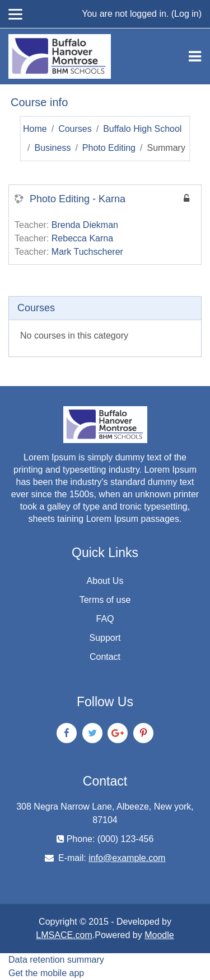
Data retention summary (56, 960)
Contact (105, 657)
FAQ (105, 619)
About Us (105, 581)
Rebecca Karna (82, 238)
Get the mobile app (46, 973)
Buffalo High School (142, 129)
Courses (75, 129)
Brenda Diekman (85, 225)
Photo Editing (109, 148)
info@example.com (127, 858)
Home (35, 129)
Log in (186, 14)
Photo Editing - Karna (78, 199)
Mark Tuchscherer (87, 252)
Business (52, 148)
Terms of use (105, 600)
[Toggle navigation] (195, 56)
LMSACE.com (64, 935)
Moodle (159, 935)
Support (105, 638)
